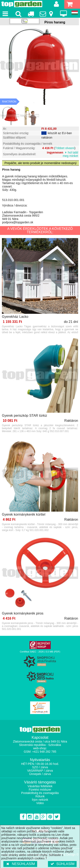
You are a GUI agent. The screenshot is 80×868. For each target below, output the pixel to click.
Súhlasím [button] (62, 864)
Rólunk (40, 796)
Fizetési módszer (40, 790)
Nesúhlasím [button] (20, 864)
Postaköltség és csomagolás (40, 793)
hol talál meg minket (70, 154)
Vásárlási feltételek (40, 786)
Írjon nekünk (40, 800)
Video (40, 803)
